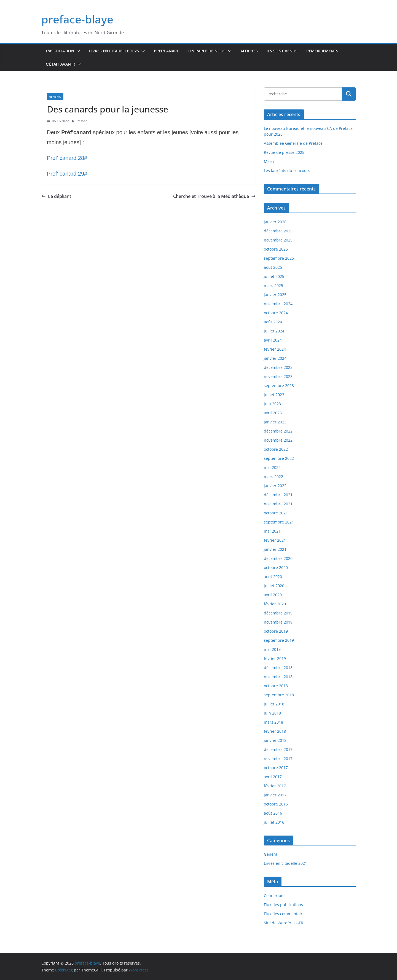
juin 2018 (272, 713)
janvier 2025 (275, 295)
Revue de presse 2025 (284, 152)
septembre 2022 (279, 458)
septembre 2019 (279, 640)
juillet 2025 (274, 276)
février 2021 (275, 540)
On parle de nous (207, 51)
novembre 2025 (278, 240)
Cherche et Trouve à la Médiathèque (214, 196)
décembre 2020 (278, 558)
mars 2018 (273, 722)
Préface (81, 121)
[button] (77, 51)
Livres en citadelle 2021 (285, 863)
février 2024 (275, 349)
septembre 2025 (279, 258)
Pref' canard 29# (67, 174)
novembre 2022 (278, 440)
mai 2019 (272, 649)
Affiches (249, 51)
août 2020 (273, 577)
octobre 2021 (276, 513)
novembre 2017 (278, 759)
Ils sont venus (282, 51)
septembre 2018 (279, 695)
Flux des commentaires (285, 914)
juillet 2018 (274, 704)
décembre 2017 (278, 749)
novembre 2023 (278, 376)
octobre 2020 (276, 567)
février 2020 (275, 604)
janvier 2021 (275, 549)
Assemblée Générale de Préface (293, 143)
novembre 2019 (278, 622)
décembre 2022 (278, 431)
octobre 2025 (276, 249)
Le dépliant (56, 196)
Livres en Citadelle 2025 (114, 51)
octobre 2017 (276, 768)
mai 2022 (272, 467)
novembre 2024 (278, 304)
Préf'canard (167, 51)
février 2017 (275, 786)
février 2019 (275, 658)
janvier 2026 (275, 222)
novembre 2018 (278, 677)
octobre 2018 (276, 686)
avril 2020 (273, 595)
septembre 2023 (279, 386)
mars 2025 (273, 285)
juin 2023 (272, 404)
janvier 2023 (275, 422)
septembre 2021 (279, 522)
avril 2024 (273, 340)
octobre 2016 (276, 804)
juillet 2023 (274, 395)
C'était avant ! (61, 64)
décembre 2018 (278, 668)
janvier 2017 (275, 795)
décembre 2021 (278, 495)
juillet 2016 (274, 822)
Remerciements (322, 51)
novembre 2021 (278, 504)
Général (55, 96)
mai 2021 (272, 531)
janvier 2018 (275, 740)
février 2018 (275, 731)
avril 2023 (273, 413)
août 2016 (273, 813)
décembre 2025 (278, 231)
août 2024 (273, 322)
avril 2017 (273, 777)
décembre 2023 (278, 367)
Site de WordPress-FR (284, 923)
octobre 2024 (276, 313)
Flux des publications (283, 905)
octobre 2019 (276, 631)
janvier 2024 (275, 358)
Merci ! (270, 161)
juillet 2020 (274, 586)
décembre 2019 (278, 613)
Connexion (274, 896)
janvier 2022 (275, 486)
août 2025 (273, 267)
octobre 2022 (276, 449)
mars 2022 (273, 476)
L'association (60, 51)
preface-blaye (77, 19)
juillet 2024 (274, 331)
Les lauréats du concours (287, 171)
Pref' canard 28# (67, 158)
